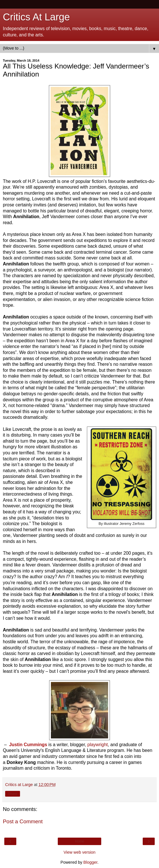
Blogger (91, 862)
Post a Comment (23, 821)
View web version (79, 852)
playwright (98, 745)
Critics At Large (36, 17)
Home (79, 841)
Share (13, 794)
